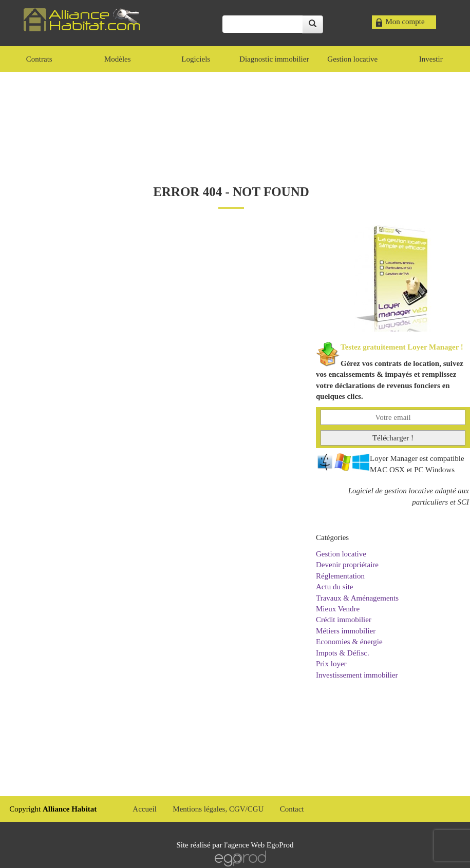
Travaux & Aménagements (357, 598)
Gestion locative (341, 554)
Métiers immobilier (346, 631)
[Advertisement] (235, 118)
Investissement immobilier (357, 675)
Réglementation (340, 576)
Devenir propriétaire (347, 565)
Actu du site (335, 587)
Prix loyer (331, 664)
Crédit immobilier (344, 620)
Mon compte (405, 22)
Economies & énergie (349, 642)
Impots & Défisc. (343, 653)
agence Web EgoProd (260, 845)
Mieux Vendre (338, 609)
